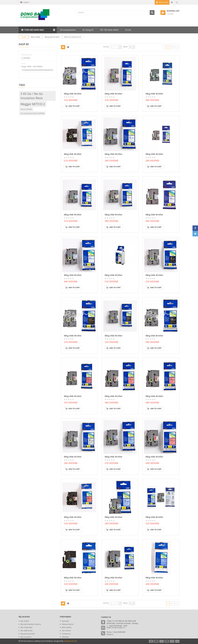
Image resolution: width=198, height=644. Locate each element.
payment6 (177, 641)
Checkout (177, 2)
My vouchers (26, 637)
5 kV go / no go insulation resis (32, 96)
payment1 (151, 641)
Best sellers (67, 627)
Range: (24, 67)
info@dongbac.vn (119, 628)
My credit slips (26, 627)
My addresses (26, 630)
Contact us (66, 634)
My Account (163, 2)
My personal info (28, 634)
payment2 (156, 641)
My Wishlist (172, 2)
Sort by (106, 47)
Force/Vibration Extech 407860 (32, 113)
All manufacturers (68, 30)
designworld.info (70, 641)
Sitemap (65, 637)
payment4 (167, 641)
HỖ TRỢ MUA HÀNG (109, 30)
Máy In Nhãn (36, 37)
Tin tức (128, 30)
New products (67, 624)
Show (125, 47)
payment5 (172, 641)
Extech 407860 (26, 109)
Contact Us (106, 617)
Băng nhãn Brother (52, 37)
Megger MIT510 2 (33, 104)
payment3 (162, 641)
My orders (25, 621)
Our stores (66, 630)
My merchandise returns (31, 624)
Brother (27, 58)
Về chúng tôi (88, 30)
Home (24, 37)
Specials (65, 621)
